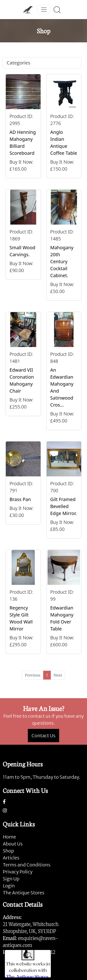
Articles (11, 858)
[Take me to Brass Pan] (23, 490)
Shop (8, 851)
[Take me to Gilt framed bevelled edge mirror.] (64, 490)
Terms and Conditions (27, 865)
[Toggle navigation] (44, 10)
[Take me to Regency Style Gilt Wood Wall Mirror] (23, 602)
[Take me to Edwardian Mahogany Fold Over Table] (64, 602)
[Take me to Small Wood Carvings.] (23, 245)
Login (9, 886)
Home (9, 837)
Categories (18, 63)
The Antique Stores (24, 893)
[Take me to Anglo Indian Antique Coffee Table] (64, 126)
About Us (13, 844)
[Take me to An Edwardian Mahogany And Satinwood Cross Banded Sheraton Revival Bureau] (64, 371)
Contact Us (43, 736)
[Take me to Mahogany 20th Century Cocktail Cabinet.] (64, 245)
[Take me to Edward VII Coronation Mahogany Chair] (23, 371)
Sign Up (11, 879)
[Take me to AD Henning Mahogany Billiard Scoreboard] (23, 126)
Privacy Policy (18, 872)
